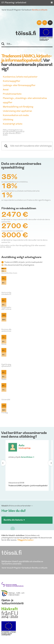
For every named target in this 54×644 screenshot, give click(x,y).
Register (18, 10)
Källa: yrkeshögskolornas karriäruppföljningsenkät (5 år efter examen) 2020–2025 (14, 133)
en (39, 23)
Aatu (21, 446)
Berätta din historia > (14, 520)
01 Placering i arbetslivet (14, 3)
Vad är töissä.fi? (7, 10)
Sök (4, 44)
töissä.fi (26, 34)
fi (45, 23)
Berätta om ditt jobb (40, 10)
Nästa (50, 463)
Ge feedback (27, 10)
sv (50, 23)
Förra (4, 463)
